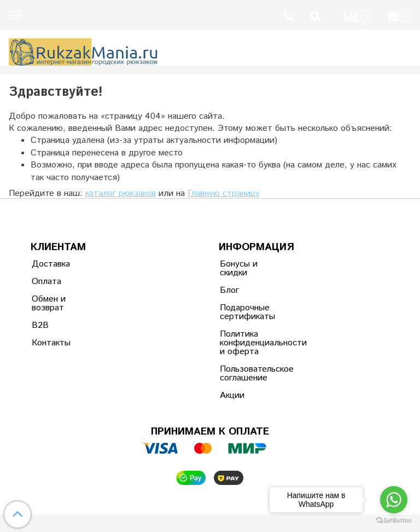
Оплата (46, 282)
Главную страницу (224, 193)
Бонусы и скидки (239, 268)
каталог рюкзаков (121, 193)
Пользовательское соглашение (247, 374)
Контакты (51, 343)
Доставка (51, 264)
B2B (40, 325)
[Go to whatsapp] (394, 500)
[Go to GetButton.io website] (394, 521)
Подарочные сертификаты (247, 312)
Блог (229, 290)
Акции (232, 395)
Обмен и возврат (49, 303)
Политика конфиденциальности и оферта (247, 343)
